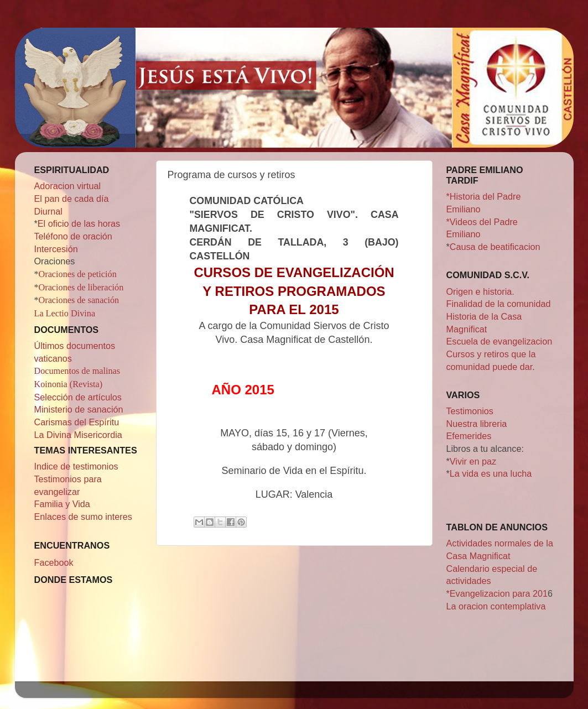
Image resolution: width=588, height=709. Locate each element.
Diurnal (48, 211)
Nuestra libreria (477, 424)
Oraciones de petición (78, 274)
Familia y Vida (62, 504)
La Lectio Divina (65, 314)
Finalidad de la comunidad (499, 304)
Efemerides (469, 436)
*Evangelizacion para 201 (497, 593)
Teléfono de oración (73, 236)
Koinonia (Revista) (69, 384)
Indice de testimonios (76, 466)
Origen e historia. (480, 291)
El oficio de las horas (79, 223)
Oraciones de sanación (79, 300)
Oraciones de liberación (81, 288)
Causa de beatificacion (495, 247)
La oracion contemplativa (496, 606)
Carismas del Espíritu (77, 422)
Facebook (54, 562)
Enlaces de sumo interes (83, 517)
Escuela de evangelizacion (499, 341)
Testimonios (470, 411)
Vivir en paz (473, 461)
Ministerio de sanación (79, 409)
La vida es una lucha (491, 473)
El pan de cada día (72, 199)
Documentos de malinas (77, 371)
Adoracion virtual (68, 186)
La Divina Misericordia (78, 435)
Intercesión (56, 249)
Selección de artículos (78, 397)
